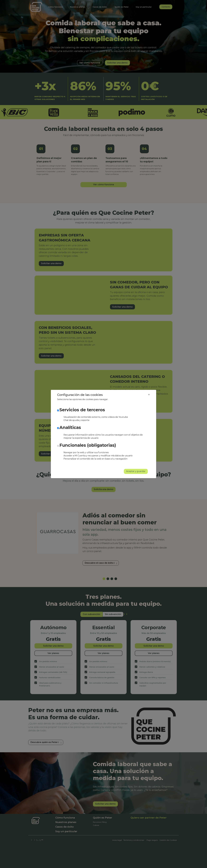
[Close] (149, 395)
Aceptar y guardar (136, 471)
